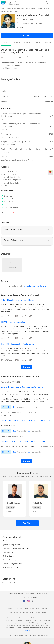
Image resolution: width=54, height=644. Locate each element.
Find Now (27, 523)
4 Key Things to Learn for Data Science (17, 300)
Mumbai (44, 608)
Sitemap (34, 597)
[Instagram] (28, 602)
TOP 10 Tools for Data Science (14, 322)
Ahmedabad (36, 612)
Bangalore (11, 608)
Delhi (27, 608)
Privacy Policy (41, 594)
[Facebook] (24, 602)
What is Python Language (12, 583)
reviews (28, 43)
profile (6, 43)
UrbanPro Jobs (24, 597)
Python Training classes (11, 545)
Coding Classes (8, 556)
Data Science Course (10, 567)
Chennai (20, 608)
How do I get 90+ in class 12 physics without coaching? (24, 441)
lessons (47, 43)
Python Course (8, 552)
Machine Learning (9, 560)
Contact (26, 367)
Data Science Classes (10, 541)
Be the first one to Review (34, 286)
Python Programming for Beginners (16, 548)
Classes (16, 43)
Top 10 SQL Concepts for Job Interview (17, 344)
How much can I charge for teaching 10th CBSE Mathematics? (26, 420)
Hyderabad (35, 608)
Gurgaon (26, 612)
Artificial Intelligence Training (13, 564)
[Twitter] (33, 602)
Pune (11, 612)
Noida (44, 612)
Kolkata (18, 612)
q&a (37, 43)
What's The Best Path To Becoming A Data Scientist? (23, 387)
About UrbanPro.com (16, 594)
